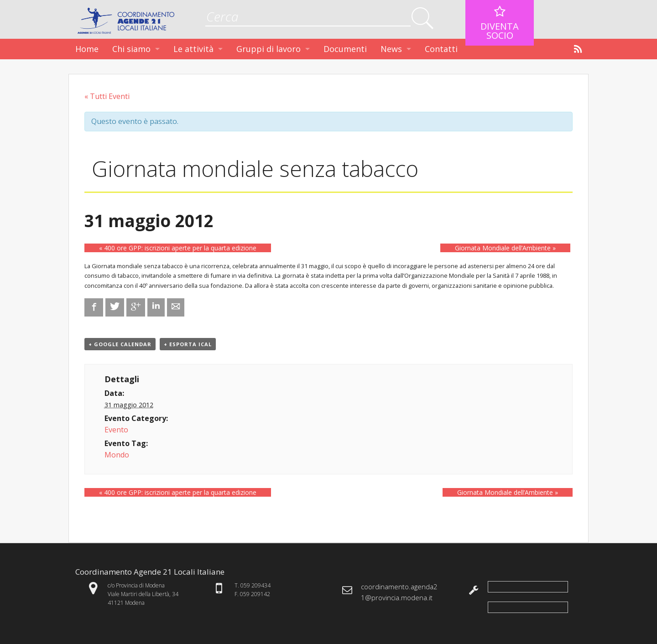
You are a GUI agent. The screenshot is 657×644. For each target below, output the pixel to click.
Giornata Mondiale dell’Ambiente (505, 248)
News (391, 49)
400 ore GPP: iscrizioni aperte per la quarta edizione (178, 248)
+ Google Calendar (120, 344)
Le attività (193, 49)
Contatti (441, 49)
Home (87, 49)
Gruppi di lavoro (269, 49)
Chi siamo (131, 49)
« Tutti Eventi (107, 96)
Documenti (345, 49)
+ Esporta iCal (188, 344)
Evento (116, 430)
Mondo (117, 455)
